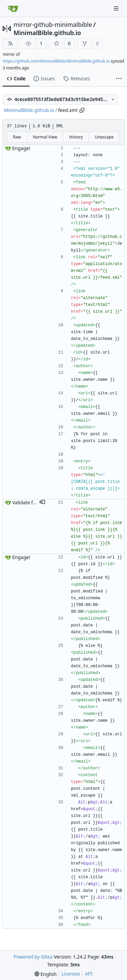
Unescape (104, 137)
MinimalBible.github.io (47, 33)
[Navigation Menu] (117, 8)
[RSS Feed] (10, 44)
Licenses (71, 974)
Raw (17, 137)
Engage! (21, 148)
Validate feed (27, 502)
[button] (42, 503)
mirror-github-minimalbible (53, 24)
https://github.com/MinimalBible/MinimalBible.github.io (56, 61)
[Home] (13, 9)
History (76, 137)
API (89, 974)
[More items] (119, 79)
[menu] (46, 974)
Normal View (45, 137)
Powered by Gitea (33, 957)
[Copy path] (82, 110)
